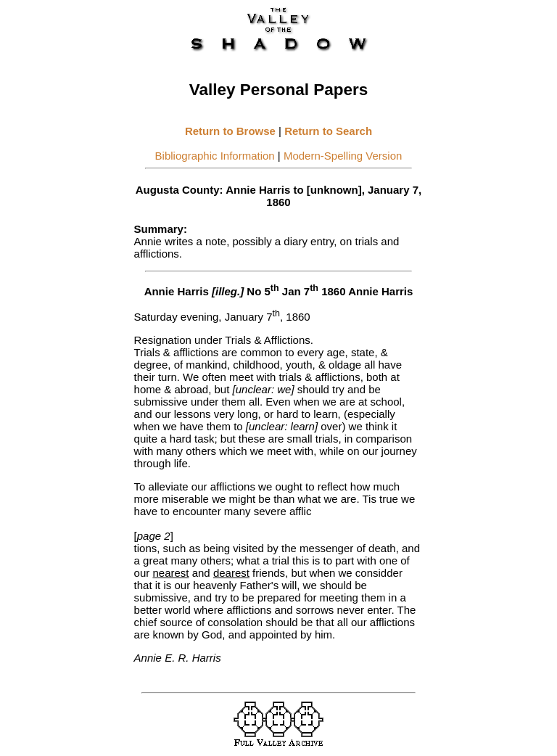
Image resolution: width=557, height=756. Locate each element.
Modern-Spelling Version (343, 156)
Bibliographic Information (215, 156)
